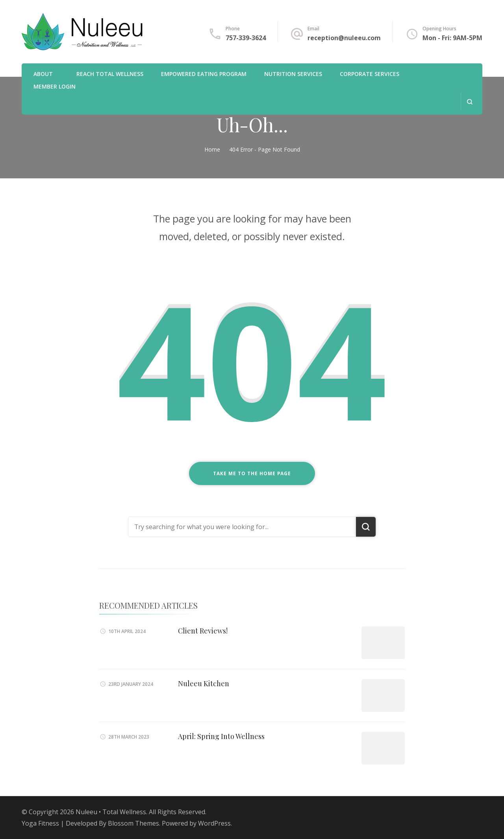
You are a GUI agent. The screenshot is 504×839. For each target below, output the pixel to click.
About (43, 74)
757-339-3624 (246, 38)
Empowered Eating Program (204, 74)
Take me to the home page (252, 473)
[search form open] (470, 102)
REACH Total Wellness (110, 74)
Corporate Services (370, 74)
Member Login (55, 86)
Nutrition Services (293, 74)
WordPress (214, 823)
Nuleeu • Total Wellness (111, 812)
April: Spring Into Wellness (221, 736)
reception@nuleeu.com (344, 38)
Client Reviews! (203, 631)
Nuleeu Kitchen (204, 683)
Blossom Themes (133, 823)
